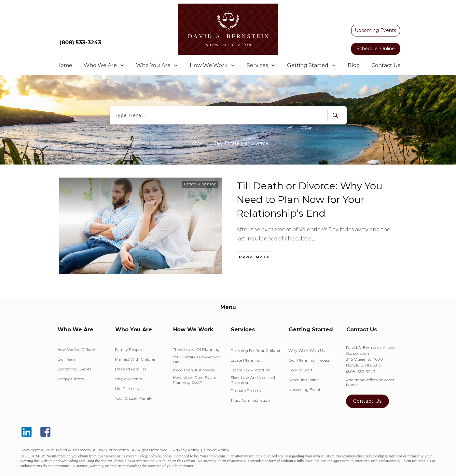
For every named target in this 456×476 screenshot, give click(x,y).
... (314, 239)
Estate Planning (200, 184)
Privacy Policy (186, 450)
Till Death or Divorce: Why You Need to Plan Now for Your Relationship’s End (310, 200)
